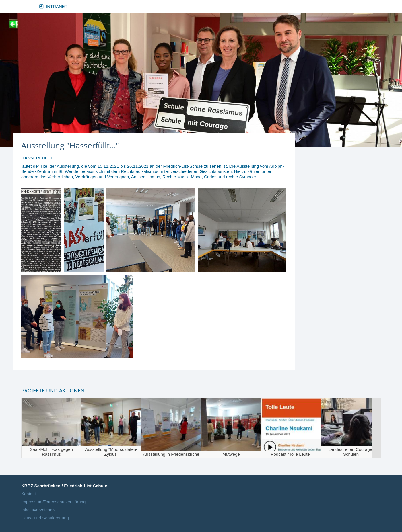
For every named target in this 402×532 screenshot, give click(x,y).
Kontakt (29, 494)
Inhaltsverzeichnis (38, 510)
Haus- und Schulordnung (45, 518)
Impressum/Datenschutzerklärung (53, 502)
